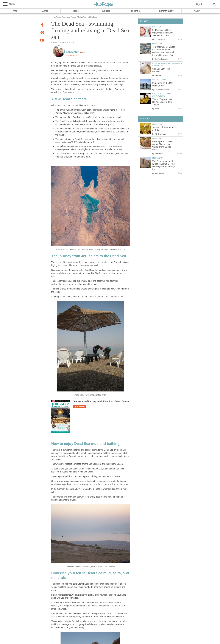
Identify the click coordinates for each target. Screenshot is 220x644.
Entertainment (166, 11)
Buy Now (80, 407)
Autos (45, 11)
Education (136, 11)
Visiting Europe (160, 80)
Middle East (158, 44)
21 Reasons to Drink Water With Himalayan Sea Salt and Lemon (163, 33)
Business (106, 11)
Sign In (199, 4)
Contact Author (72, 55)
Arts (15, 11)
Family (197, 11)
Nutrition (157, 27)
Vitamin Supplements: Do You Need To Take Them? (162, 102)
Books (76, 11)
